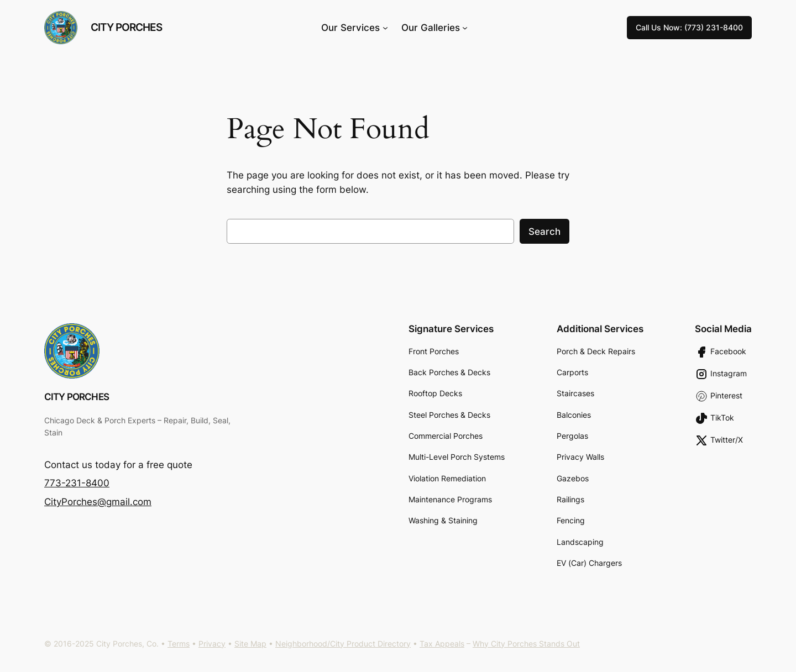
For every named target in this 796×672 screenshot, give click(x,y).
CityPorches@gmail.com (98, 502)
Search (544, 232)
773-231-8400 (77, 483)
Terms (179, 644)
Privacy (212, 644)
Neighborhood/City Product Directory (343, 644)
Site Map (250, 644)
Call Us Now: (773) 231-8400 (689, 27)
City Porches (126, 27)
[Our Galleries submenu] (465, 28)
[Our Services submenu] (385, 28)
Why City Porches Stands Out (526, 644)
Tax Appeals (442, 644)
